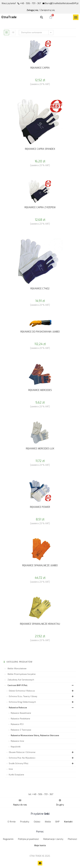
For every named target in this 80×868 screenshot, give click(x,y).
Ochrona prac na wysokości (42, 758)
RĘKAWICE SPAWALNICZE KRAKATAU (40, 624)
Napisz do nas (20, 805)
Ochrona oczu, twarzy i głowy (42, 696)
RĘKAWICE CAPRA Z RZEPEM (40, 207)
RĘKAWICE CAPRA (40, 68)
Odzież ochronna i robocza (42, 691)
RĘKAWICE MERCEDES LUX (40, 449)
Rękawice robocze (42, 708)
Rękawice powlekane (20, 719)
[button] (76, 17)
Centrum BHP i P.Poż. (41, 685)
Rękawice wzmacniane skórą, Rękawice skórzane (35, 735)
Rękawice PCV (17, 724)
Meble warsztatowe (17, 669)
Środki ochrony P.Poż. (42, 763)
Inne (11, 769)
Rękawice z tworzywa (21, 730)
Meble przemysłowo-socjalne (22, 674)
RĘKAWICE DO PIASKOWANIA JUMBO (40, 332)
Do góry (60, 805)
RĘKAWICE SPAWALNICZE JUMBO (40, 565)
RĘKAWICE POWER (40, 507)
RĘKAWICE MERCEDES (40, 390)
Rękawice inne (17, 741)
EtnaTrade (9, 17)
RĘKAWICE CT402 (40, 289)
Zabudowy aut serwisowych (21, 680)
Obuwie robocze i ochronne (42, 752)
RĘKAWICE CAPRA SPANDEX (40, 149)
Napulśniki (16, 747)
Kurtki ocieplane (16, 775)
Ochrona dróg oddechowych (42, 702)
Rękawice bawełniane (21, 713)
